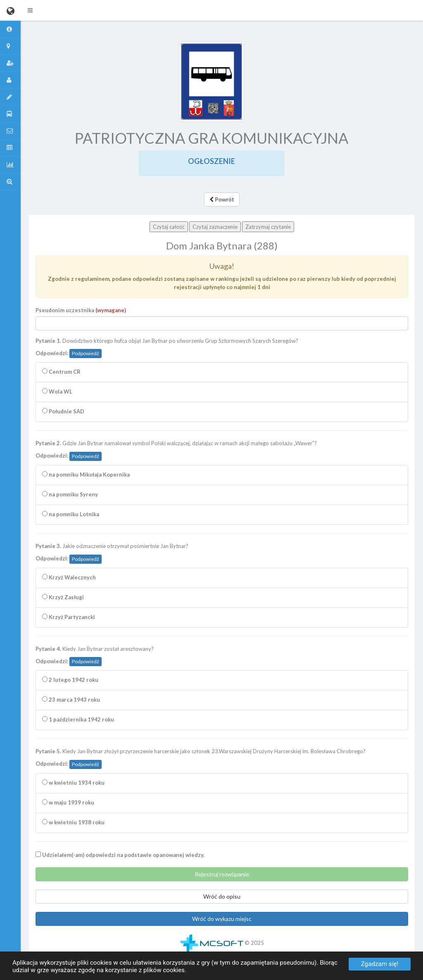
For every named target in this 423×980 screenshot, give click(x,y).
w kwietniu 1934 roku (73, 783)
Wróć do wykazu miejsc (222, 919)
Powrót (222, 199)
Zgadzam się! (380, 964)
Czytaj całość (169, 227)
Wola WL (57, 392)
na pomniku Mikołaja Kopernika (86, 475)
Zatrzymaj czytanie (268, 227)
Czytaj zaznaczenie (215, 227)
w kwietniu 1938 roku (73, 822)
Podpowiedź (86, 353)
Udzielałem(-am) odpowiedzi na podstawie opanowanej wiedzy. (120, 855)
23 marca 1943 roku (71, 700)
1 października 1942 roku (78, 719)
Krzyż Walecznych (69, 577)
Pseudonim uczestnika (81, 310)
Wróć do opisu (222, 896)
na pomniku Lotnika (71, 514)
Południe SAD (63, 411)
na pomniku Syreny (70, 494)
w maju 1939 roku (68, 802)
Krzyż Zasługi (63, 597)
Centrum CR (61, 372)
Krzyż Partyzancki (69, 617)
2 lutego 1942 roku (70, 680)
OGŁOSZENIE (211, 161)
